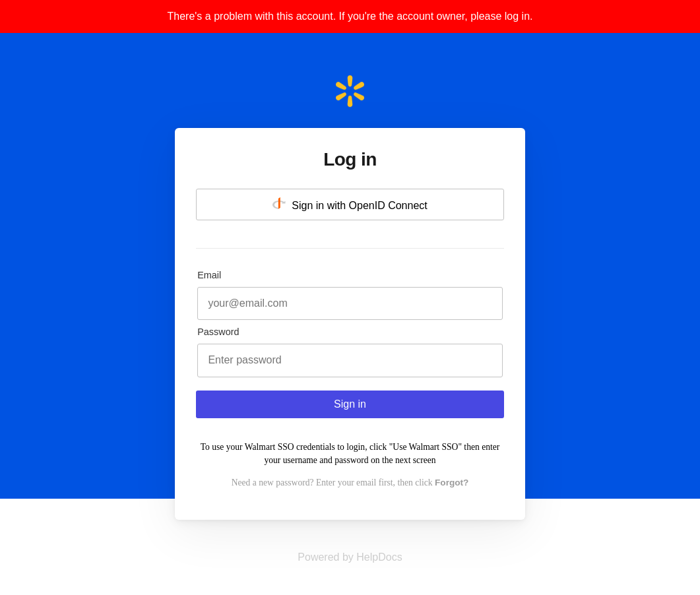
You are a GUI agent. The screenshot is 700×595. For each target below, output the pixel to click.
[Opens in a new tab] (350, 557)
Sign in (350, 404)
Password (218, 332)
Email (209, 275)
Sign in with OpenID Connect (350, 204)
